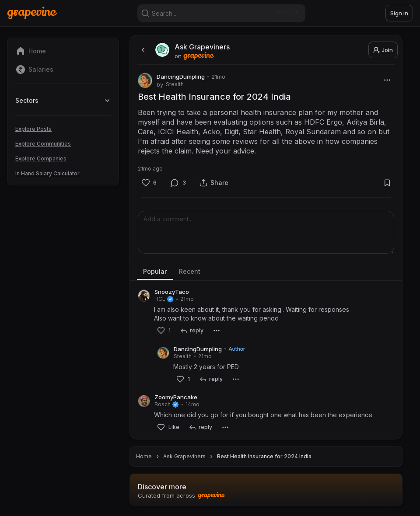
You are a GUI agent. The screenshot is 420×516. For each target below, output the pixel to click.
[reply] (191, 331)
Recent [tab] (190, 271)
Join (383, 50)
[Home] (32, 13)
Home (144, 456)
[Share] (214, 183)
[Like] (149, 183)
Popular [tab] (155, 271)
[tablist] (266, 272)
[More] (387, 80)
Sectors (63, 100)
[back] (142, 50)
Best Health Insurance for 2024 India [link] (264, 456)
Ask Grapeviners (184, 456)
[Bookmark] (387, 183)
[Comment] (178, 183)
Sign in (399, 13)
